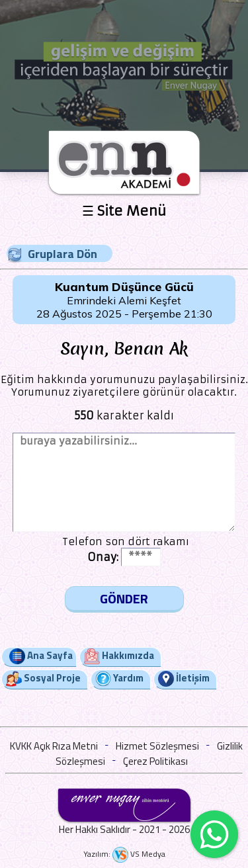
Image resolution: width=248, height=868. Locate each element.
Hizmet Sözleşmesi (157, 746)
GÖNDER (124, 598)
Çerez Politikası (155, 761)
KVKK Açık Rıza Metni (54, 746)
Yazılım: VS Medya (124, 854)
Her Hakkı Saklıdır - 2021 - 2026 (124, 829)
